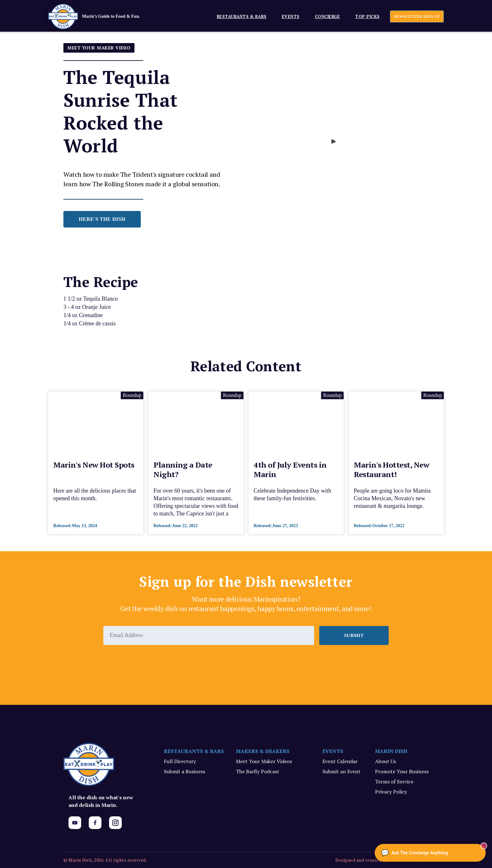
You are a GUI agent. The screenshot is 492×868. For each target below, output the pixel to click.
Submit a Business (184, 771)
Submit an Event (341, 771)
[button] (239, 16)
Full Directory (180, 761)
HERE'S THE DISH (102, 219)
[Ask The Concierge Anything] (430, 853)
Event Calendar (340, 761)
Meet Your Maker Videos (264, 761)
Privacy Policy (391, 792)
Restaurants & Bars (242, 16)
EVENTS (291, 16)
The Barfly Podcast (258, 771)
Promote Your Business (402, 771)
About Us (385, 761)
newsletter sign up (417, 16)
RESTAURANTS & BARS (194, 751)
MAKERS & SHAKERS (263, 751)
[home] (104, 16)
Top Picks (367, 16)
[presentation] (152, 662)
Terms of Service (394, 782)
